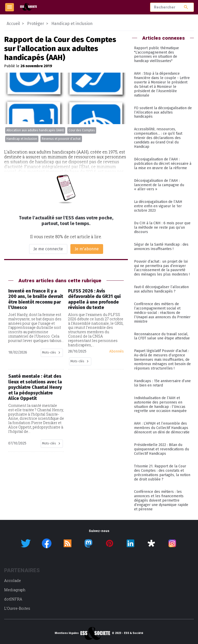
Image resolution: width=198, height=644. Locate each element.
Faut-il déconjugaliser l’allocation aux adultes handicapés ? (161, 289)
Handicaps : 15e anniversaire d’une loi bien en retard (162, 383)
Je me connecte (48, 249)
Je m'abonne (87, 249)
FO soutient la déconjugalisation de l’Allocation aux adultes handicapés (163, 112)
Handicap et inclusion (22, 139)
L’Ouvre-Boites (17, 608)
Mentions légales (67, 633)
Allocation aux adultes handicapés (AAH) (35, 130)
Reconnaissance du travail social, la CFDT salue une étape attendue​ (162, 336)
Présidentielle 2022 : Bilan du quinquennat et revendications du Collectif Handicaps (162, 449)
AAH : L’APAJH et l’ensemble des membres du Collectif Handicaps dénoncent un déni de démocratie (162, 428)
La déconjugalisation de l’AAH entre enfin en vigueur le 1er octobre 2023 (158, 206)
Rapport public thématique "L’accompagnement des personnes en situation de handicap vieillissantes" (156, 55)
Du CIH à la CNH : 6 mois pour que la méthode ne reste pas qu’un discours (162, 227)
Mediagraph (15, 590)
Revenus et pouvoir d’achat (61, 139)
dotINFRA (13, 599)
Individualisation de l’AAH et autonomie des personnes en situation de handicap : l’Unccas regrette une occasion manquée (160, 405)
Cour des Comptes (82, 130)
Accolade (13, 581)
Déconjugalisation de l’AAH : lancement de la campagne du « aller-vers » (159, 185)
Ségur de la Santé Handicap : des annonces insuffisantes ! (161, 247)
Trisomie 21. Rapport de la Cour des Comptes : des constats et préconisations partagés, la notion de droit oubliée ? (162, 473)
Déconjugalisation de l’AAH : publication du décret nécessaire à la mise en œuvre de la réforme (163, 164)
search (186, 7)
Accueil (13, 24)
